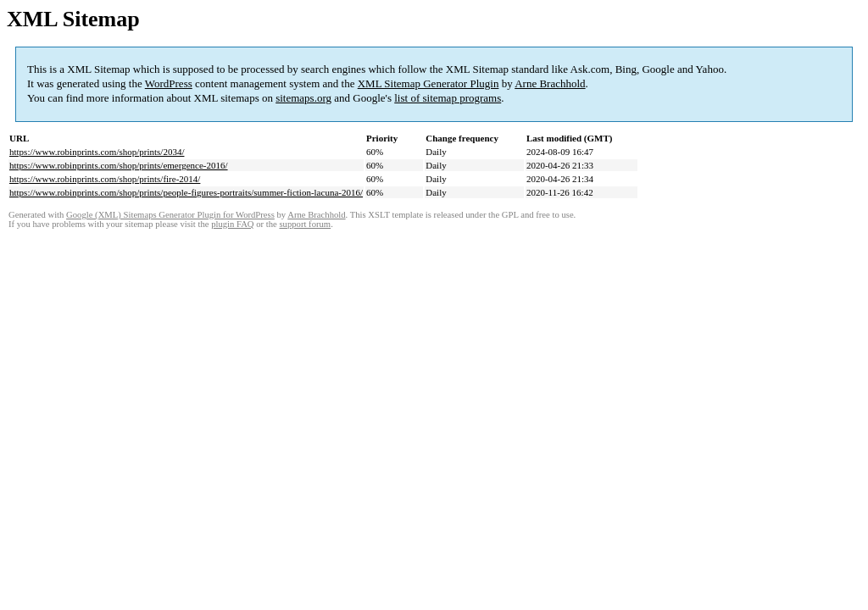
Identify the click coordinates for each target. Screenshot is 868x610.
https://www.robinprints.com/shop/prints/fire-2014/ (105, 179)
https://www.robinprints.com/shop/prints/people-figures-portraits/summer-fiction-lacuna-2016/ (186, 192)
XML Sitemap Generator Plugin (428, 83)
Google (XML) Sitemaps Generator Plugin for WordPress (170, 215)
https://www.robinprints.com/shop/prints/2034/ (97, 152)
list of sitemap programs (448, 98)
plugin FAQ (232, 224)
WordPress (169, 83)
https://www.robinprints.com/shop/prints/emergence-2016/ (119, 165)
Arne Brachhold (550, 83)
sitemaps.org (303, 98)
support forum (305, 224)
